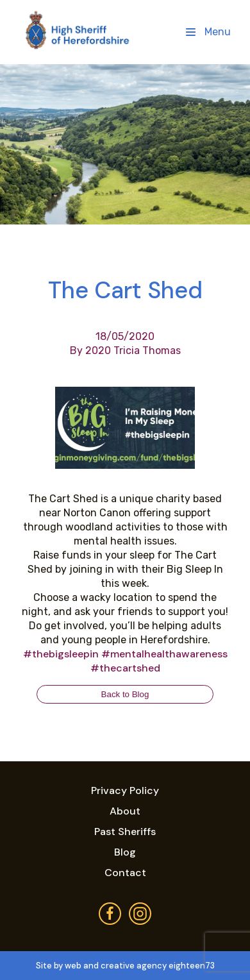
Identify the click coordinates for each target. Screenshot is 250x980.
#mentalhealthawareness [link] (164, 654)
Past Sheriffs (125, 832)
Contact (125, 873)
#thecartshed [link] (125, 668)
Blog (125, 852)
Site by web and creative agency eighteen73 (125, 966)
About (125, 811)
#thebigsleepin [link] (61, 654)
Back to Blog (125, 694)
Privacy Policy (125, 790)
